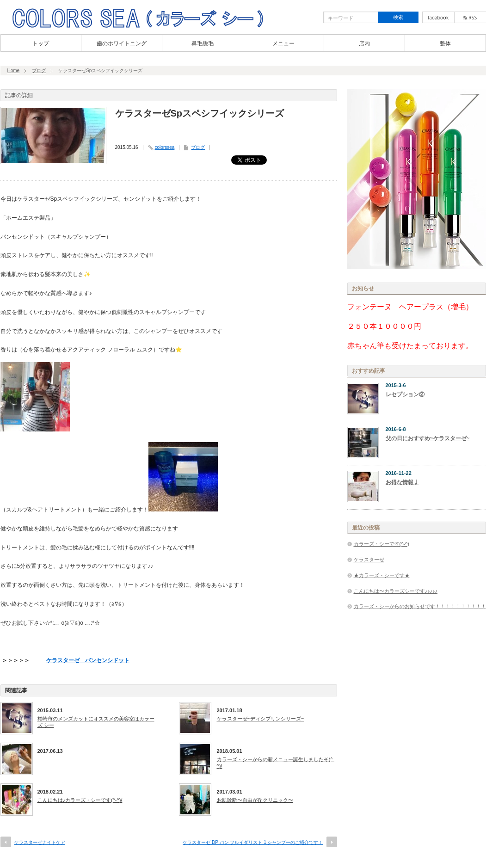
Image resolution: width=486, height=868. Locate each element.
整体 (445, 43)
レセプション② (405, 394)
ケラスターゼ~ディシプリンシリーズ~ (261, 719)
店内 (364, 43)
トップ (41, 43)
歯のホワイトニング (122, 43)
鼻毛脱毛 (203, 43)
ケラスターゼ (369, 560)
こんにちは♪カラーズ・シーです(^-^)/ (80, 800)
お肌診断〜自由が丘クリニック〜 (255, 800)
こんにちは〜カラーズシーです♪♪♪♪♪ (396, 591)
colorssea (165, 147)
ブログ (39, 71)
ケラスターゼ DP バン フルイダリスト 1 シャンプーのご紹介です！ (253, 842)
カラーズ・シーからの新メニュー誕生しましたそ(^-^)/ (276, 763)
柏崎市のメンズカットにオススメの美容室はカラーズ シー (96, 722)
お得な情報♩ (402, 482)
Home (14, 71)
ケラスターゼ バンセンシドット (88, 660)
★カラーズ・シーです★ (382, 575)
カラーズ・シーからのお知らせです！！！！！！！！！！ (420, 606)
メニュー (283, 43)
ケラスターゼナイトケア (40, 842)
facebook (438, 17)
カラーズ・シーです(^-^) (381, 544)
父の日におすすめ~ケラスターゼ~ (428, 438)
